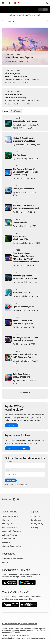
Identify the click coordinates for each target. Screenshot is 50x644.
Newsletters (36, 520)
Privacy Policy (37, 524)
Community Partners (11, 531)
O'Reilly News (8, 524)
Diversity (6, 542)
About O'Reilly (10, 512)
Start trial (10, 425)
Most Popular (16, 111)
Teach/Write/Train (10, 516)
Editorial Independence (11, 638)
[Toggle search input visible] (47, 3)
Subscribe (11, 480)
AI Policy (34, 528)
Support (35, 512)
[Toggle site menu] (3, 3)
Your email (9, 461)
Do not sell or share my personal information (20, 624)
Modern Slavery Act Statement (34, 638)
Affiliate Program (10, 535)
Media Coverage (9, 528)
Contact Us (35, 516)
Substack (21, 15)
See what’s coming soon (16, 448)
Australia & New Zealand (13, 558)
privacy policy (22, 484)
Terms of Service (9, 635)
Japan (5, 562)
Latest (6, 111)
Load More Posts (25, 392)
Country (8, 470)
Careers (6, 520)
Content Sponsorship (12, 546)
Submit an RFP (9, 539)
